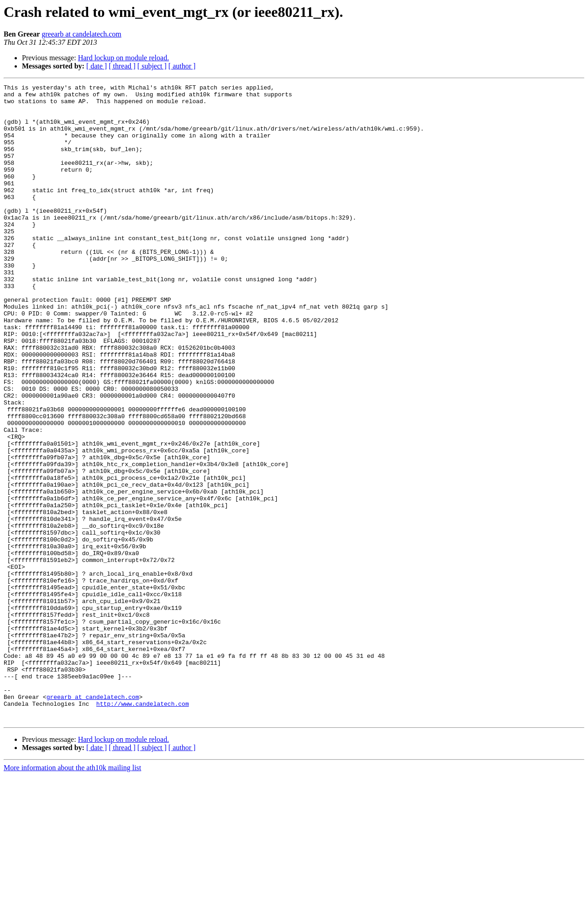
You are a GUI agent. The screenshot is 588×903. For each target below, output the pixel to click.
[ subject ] (152, 66)
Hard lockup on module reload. (124, 58)
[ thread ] (122, 66)
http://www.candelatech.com (143, 828)
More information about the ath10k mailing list (72, 895)
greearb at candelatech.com (81, 34)
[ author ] (182, 66)
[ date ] (97, 66)
